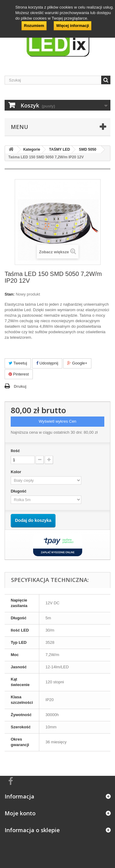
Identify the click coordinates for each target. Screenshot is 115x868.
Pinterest (19, 374)
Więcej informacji (73, 26)
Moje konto (20, 813)
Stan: (10, 294)
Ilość (15, 451)
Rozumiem (34, 26)
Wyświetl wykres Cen (57, 421)
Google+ (77, 363)
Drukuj (20, 386)
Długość (19, 491)
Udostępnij (47, 363)
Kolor (17, 472)
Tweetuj (18, 363)
